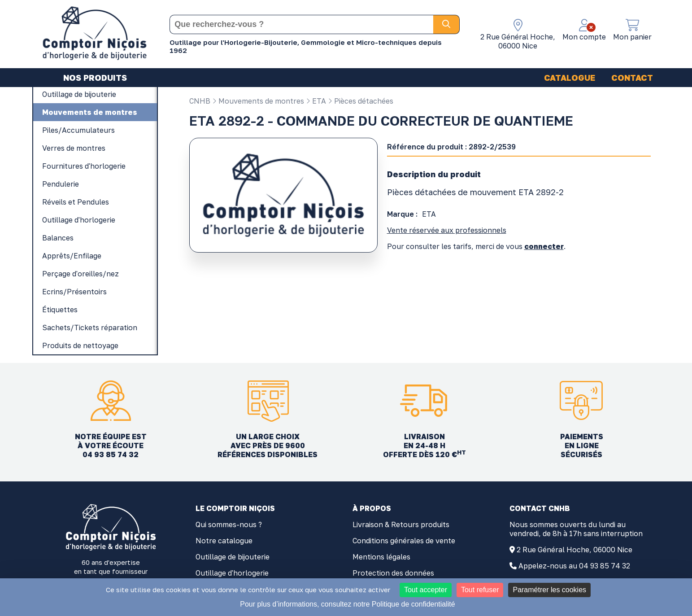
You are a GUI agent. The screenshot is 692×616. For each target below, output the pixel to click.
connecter (544, 246)
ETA (316, 101)
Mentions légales (381, 557)
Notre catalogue (224, 541)
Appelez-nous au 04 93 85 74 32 (574, 566)
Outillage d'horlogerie (232, 573)
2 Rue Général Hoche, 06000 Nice (574, 550)
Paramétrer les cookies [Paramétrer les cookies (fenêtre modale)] (549, 590)
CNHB (200, 101)
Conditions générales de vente (404, 541)
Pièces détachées (361, 101)
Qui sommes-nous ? (229, 524)
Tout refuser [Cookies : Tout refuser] (480, 590)
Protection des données (393, 573)
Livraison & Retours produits (401, 524)
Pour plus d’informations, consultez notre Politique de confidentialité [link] (347, 604)
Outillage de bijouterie (233, 557)
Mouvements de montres (258, 101)
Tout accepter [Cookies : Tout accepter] (426, 590)
